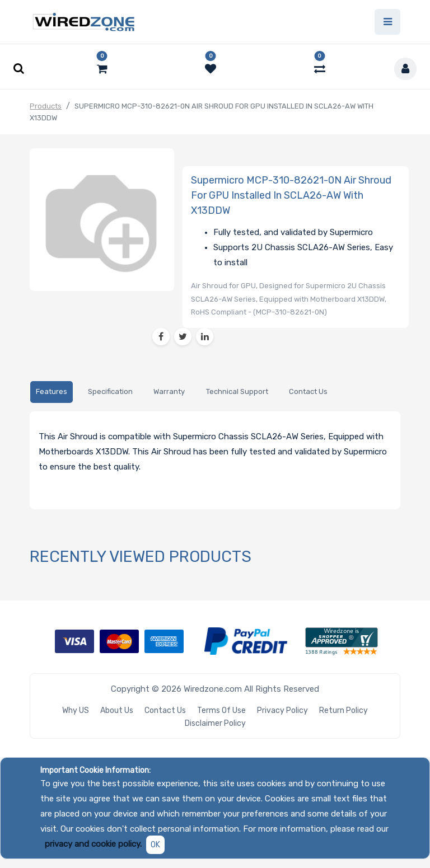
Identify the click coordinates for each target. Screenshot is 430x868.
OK (155, 845)
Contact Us (165, 710)
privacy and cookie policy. (93, 844)
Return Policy (343, 710)
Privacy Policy (282, 710)
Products (46, 106)
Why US (76, 710)
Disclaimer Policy (215, 723)
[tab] (51, 393)
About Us (117, 710)
